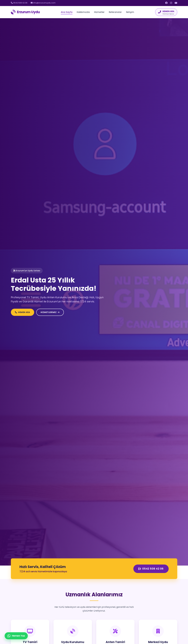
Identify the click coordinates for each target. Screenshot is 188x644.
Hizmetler (99, 12)
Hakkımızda (83, 12)
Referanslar (115, 12)
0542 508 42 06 (19, 3)
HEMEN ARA (23, 312)
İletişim (130, 12)
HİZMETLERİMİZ (50, 312)
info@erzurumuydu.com (43, 3)
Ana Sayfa (67, 12)
